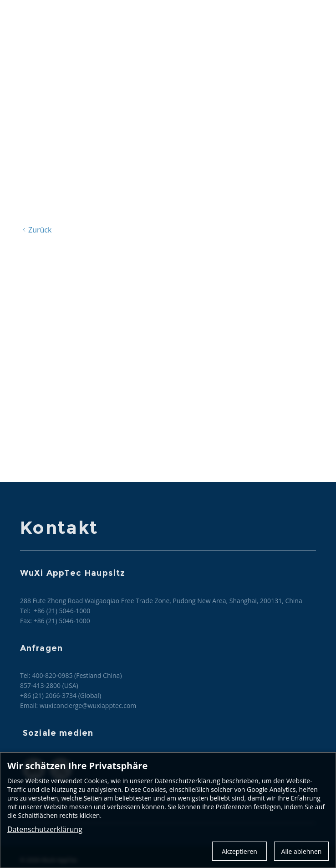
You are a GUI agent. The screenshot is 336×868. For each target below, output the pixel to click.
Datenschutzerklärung (45, 829)
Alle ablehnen (302, 851)
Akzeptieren (239, 851)
